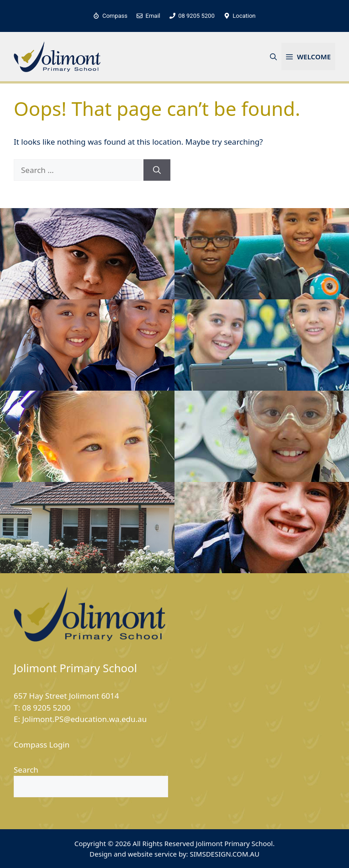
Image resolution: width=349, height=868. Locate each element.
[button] (273, 57)
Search (26, 770)
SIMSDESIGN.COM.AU (224, 854)
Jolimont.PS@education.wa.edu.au (84, 719)
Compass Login (42, 745)
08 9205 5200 (46, 708)
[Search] (157, 170)
